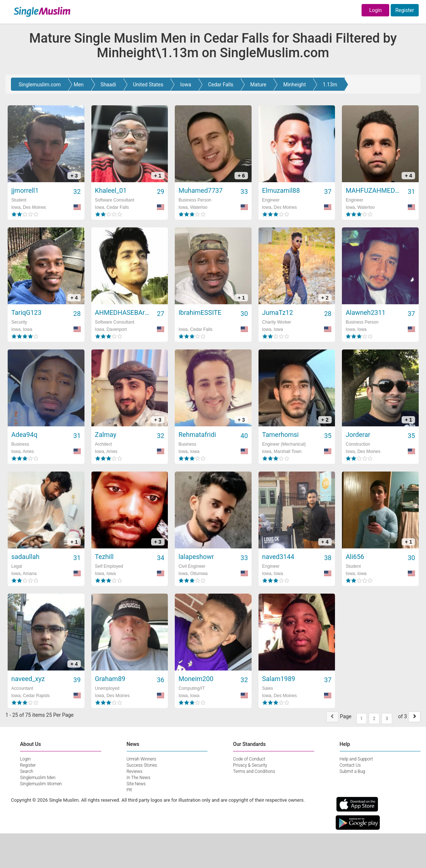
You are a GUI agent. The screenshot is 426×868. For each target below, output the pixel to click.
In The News (139, 778)
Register (405, 10)
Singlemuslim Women (41, 784)
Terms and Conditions (254, 771)
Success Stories (142, 765)
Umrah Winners (141, 759)
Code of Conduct (249, 759)
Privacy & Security (250, 765)
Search (27, 771)
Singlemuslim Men (38, 778)
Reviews (135, 771)
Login (376, 10)
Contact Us (350, 765)
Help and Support (356, 759)
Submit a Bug (352, 771)
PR (129, 790)
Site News (136, 784)
